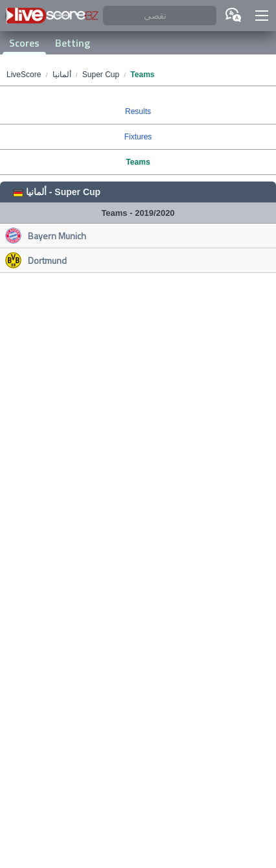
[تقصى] (160, 16)
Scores (24, 43)
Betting (73, 43)
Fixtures (138, 137)
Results (138, 111)
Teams (138, 162)
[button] (262, 16)
